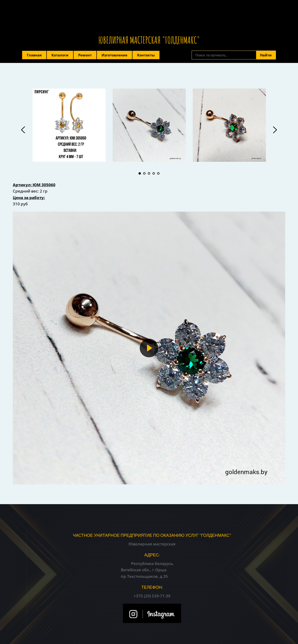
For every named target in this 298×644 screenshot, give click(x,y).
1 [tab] (140, 173)
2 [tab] (144, 173)
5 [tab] (158, 173)
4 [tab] (154, 173)
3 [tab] (149, 173)
